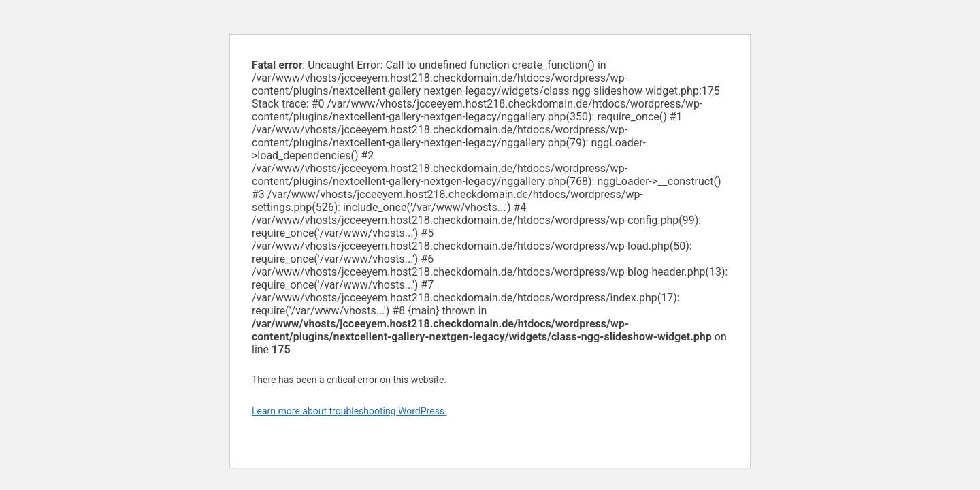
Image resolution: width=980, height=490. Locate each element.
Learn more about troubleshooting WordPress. (349, 411)
